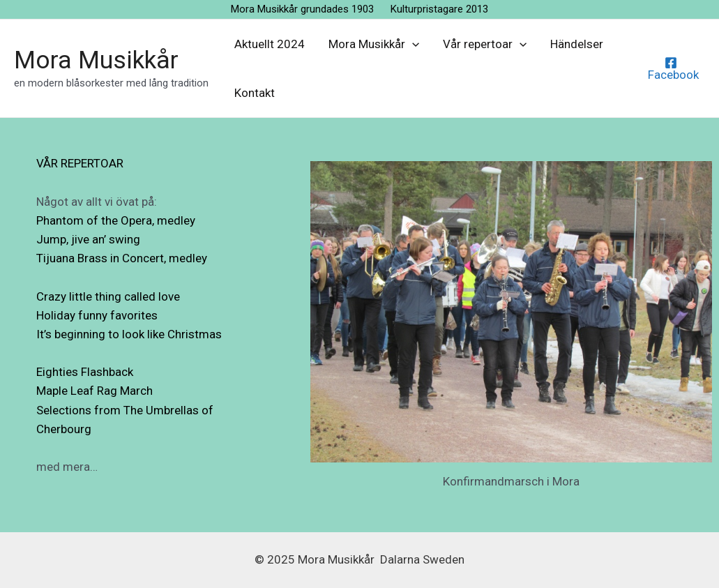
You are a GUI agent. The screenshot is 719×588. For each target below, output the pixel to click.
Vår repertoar (485, 44)
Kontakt (255, 93)
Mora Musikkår (96, 60)
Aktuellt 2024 (270, 44)
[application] (412, 44)
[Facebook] (671, 69)
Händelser (577, 44)
